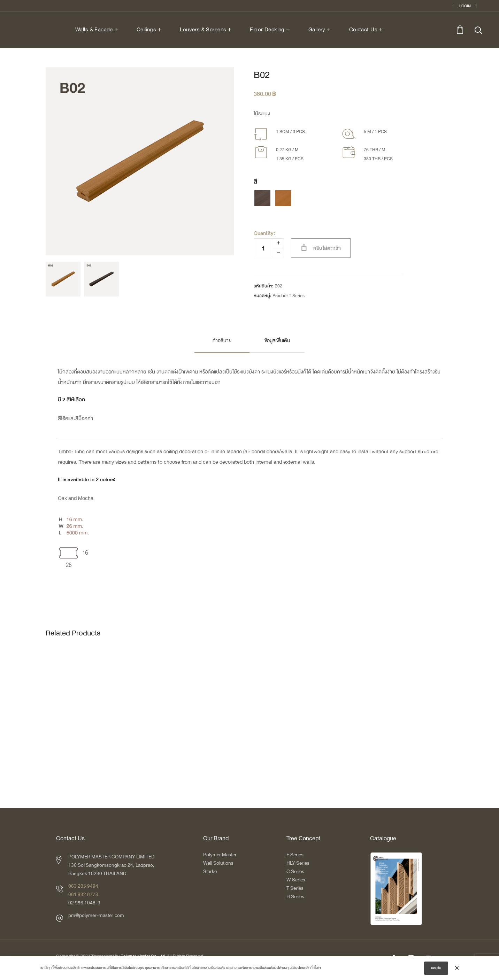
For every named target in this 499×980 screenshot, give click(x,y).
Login (465, 6)
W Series (296, 880)
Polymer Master (220, 855)
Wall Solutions (218, 863)
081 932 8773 (83, 894)
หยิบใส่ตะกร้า (327, 248)
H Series (295, 897)
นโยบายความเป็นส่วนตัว (208, 970)
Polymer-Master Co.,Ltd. (143, 956)
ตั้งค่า (317, 970)
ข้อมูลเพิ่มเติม (277, 341)
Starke (210, 871)
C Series (295, 871)
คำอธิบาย (222, 341)
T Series (295, 888)
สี (255, 182)
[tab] (222, 341)
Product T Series (289, 296)
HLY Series (298, 863)
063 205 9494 (83, 886)
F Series (295, 855)
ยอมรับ (436, 970)
